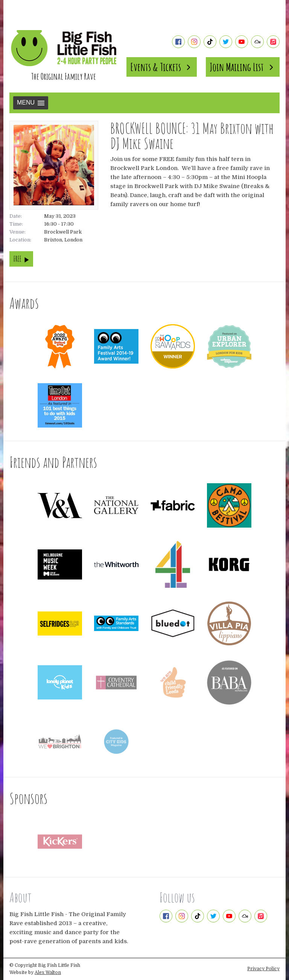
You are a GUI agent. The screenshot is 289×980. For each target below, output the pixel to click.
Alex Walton (48, 972)
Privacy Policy (263, 969)
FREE (21, 259)
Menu (31, 102)
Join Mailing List (243, 67)
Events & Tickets (162, 67)
